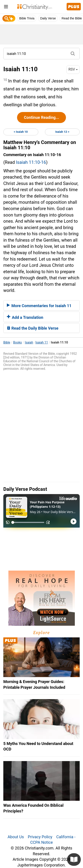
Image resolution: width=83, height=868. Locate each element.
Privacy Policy (40, 837)
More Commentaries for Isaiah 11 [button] (39, 306)
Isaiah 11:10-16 (31, 162)
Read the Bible (72, 18)
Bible (7, 342)
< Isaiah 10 (21, 132)
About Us (16, 837)
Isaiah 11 (42, 342)
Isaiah (29, 342)
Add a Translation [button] (25, 317)
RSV (73, 69)
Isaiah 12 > (62, 132)
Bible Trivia (27, 18)
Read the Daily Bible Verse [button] (33, 328)
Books (18, 342)
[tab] (41, 305)
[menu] (6, 7)
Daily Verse (48, 18)
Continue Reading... (41, 117)
